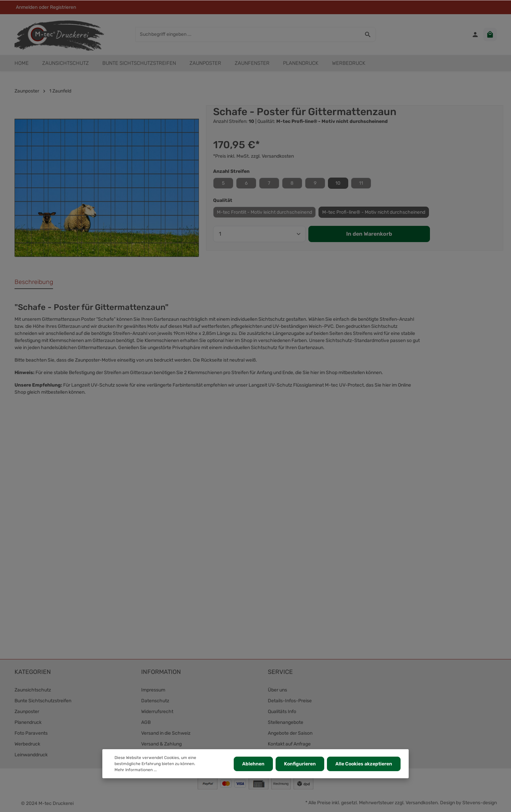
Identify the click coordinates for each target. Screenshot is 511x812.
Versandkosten (422, 803)
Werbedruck (27, 744)
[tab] (34, 282)
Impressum (153, 690)
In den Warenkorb (369, 234)
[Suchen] (368, 34)
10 (338, 183)
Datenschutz (155, 701)
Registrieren (63, 7)
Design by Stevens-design (468, 803)
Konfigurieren (300, 764)
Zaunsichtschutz (33, 690)
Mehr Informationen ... (136, 770)
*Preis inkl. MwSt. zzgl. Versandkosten (253, 156)
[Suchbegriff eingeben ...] (248, 34)
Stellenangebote (286, 722)
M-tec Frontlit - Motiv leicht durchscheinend (264, 212)
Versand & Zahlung (161, 744)
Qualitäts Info (282, 712)
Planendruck (28, 722)
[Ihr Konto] (475, 34)
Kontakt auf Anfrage (289, 744)
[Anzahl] (259, 234)
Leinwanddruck (31, 755)
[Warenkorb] (490, 34)
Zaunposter (27, 712)
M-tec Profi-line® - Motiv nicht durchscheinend (374, 212)
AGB (146, 722)
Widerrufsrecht (157, 712)
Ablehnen (253, 764)
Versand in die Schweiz (166, 733)
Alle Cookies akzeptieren (364, 764)
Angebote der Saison (290, 733)
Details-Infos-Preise (290, 701)
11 (361, 183)
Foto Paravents (31, 733)
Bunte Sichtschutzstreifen (43, 701)
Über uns (277, 690)
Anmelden (27, 7)
